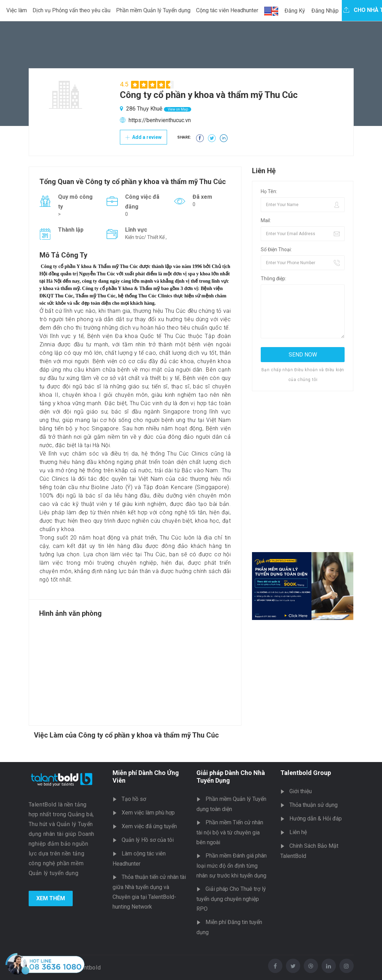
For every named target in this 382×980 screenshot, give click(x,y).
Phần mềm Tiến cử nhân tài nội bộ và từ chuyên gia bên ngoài (230, 832)
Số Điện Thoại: (276, 249)
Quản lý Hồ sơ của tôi (148, 840)
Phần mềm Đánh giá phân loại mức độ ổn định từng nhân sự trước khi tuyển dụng (232, 866)
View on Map (178, 109)
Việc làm (17, 10)
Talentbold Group (306, 773)
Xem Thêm (51, 898)
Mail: (266, 220)
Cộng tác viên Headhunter (227, 10)
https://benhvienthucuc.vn (160, 120)
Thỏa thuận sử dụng (313, 805)
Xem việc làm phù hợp (148, 813)
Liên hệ (298, 832)
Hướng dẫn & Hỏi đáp (316, 819)
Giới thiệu (301, 791)
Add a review (143, 137)
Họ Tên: (269, 191)
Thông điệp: (273, 279)
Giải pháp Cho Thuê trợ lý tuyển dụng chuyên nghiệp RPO (231, 899)
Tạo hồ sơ (134, 799)
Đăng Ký (295, 11)
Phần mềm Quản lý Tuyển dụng (153, 10)
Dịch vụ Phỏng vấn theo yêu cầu (71, 10)
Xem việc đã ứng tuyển (149, 826)
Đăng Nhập (325, 11)
